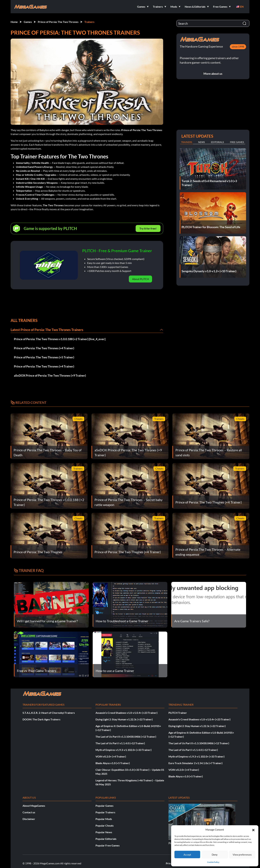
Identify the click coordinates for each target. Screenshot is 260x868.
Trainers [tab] (187, 142)
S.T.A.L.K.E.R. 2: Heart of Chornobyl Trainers (49, 713)
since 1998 (238, 46)
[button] (253, 830)
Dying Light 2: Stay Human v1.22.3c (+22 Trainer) (124, 719)
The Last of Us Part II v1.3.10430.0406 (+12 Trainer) (126, 737)
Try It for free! (148, 228)
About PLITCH (141, 279)
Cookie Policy (213, 862)
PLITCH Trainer (178, 713)
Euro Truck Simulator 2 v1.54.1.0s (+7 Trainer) (195, 763)
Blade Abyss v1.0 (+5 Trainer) (113, 763)
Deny (215, 855)
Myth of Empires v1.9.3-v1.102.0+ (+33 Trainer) (124, 750)
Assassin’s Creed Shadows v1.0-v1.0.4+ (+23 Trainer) (127, 713)
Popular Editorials (106, 839)
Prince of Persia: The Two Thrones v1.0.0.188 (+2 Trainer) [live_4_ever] (60, 339)
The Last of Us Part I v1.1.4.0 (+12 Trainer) (120, 743)
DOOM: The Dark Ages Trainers (41, 719)
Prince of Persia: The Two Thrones (58, 22)
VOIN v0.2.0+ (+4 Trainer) (111, 756)
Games (28, 22)
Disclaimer (29, 819)
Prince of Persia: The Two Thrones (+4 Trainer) (44, 348)
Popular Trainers (105, 812)
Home (14, 22)
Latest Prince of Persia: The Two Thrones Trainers (47, 330)
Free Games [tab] (237, 142)
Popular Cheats (105, 826)
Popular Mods (104, 819)
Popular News (104, 832)
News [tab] (201, 142)
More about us (213, 74)
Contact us (29, 812)
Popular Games (104, 806)
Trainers (89, 22)
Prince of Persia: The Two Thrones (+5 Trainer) (44, 357)
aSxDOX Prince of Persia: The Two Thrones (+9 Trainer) (50, 375)
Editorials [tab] (217, 142)
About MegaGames (34, 806)
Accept (187, 855)
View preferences (242, 855)
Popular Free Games (108, 845)
